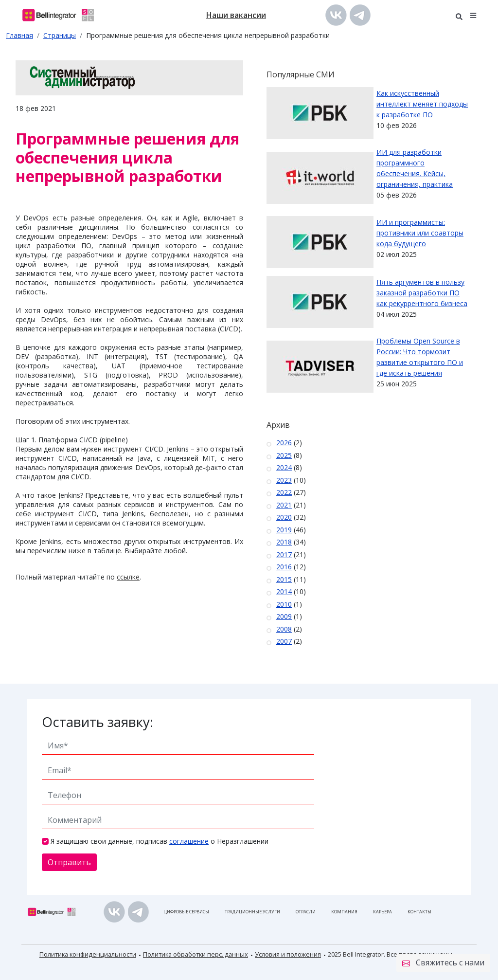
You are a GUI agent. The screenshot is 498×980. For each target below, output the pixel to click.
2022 (284, 492)
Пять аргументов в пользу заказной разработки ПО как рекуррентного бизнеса (422, 293)
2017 (284, 554)
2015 (284, 579)
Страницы (60, 35)
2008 (284, 629)
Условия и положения (288, 954)
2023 (284, 480)
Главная (19, 35)
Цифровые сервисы (186, 912)
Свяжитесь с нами (443, 963)
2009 (284, 616)
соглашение (189, 841)
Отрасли (306, 912)
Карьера (382, 912)
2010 (284, 604)
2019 (284, 530)
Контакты (419, 912)
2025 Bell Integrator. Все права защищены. (391, 954)
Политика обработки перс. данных (196, 954)
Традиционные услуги (252, 912)
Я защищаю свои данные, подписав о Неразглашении (160, 841)
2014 (284, 591)
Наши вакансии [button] (236, 15)
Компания (344, 912)
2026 (284, 443)
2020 (284, 517)
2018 (284, 542)
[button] (473, 15)
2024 (284, 467)
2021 (284, 505)
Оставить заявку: (98, 722)
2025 (284, 455)
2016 (284, 567)
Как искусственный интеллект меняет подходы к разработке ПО (422, 104)
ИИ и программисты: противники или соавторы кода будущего (420, 233)
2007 (284, 641)
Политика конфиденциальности (88, 954)
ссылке (128, 577)
